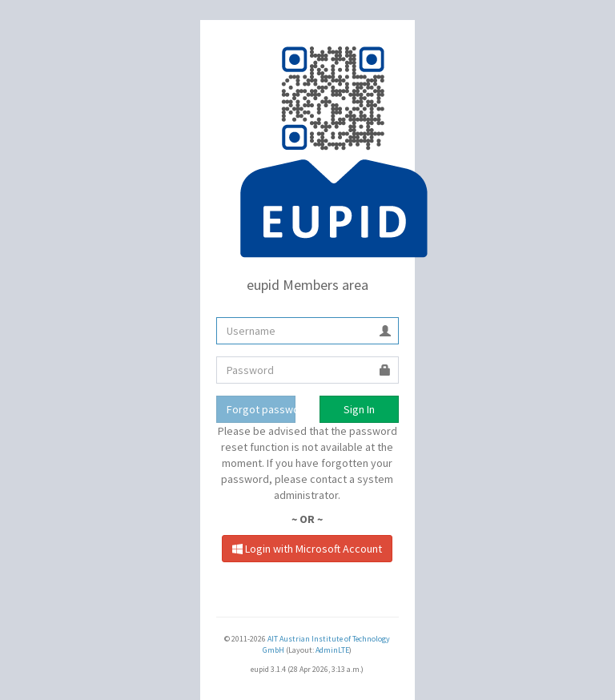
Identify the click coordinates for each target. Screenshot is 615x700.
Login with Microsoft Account (307, 549)
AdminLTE (332, 650)
